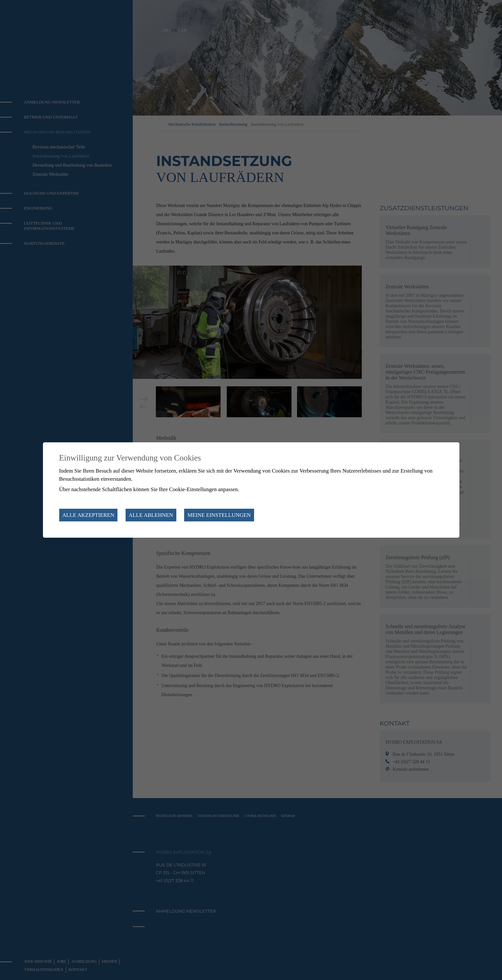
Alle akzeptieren (88, 515)
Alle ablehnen (151, 515)
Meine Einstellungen (219, 515)
